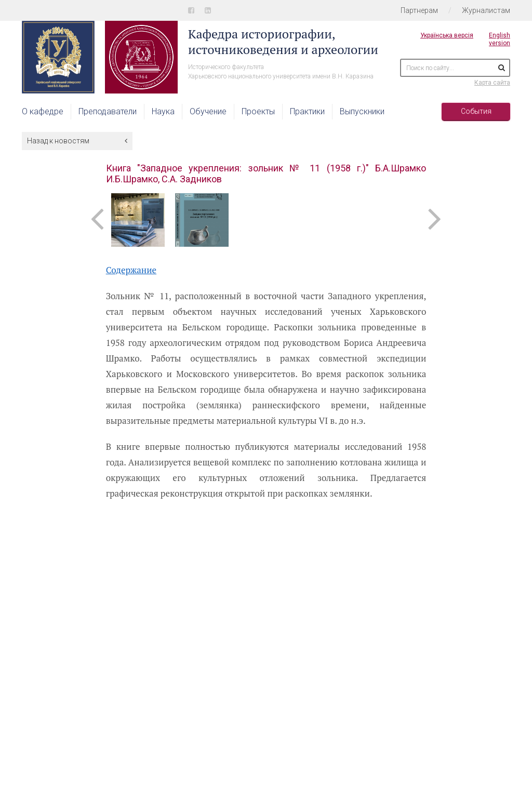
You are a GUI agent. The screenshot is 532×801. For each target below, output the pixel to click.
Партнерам (419, 10)
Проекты (258, 111)
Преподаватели (108, 111)
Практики (307, 111)
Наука (163, 111)
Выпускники (362, 111)
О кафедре (43, 111)
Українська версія (447, 35)
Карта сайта (492, 83)
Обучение (208, 111)
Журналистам (486, 10)
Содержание (131, 270)
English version (500, 39)
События (476, 111)
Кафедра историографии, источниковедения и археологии (283, 42)
